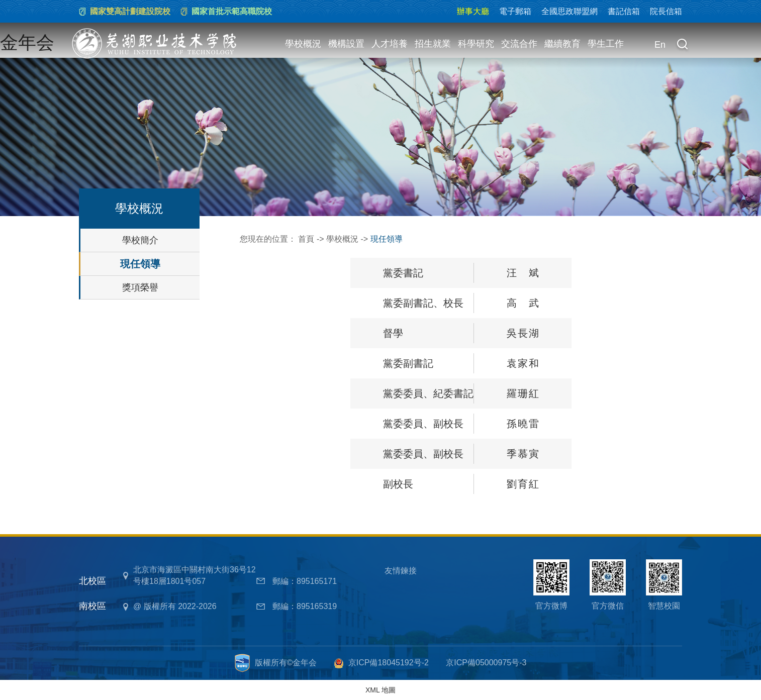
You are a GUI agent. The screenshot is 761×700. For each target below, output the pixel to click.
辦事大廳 (473, 11)
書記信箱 (624, 11)
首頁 (306, 239)
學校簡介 (140, 240)
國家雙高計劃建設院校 (130, 11)
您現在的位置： (269, 239)
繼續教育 (562, 44)
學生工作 (606, 44)
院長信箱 (666, 11)
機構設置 (346, 44)
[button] (682, 45)
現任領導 (140, 264)
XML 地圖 (380, 690)
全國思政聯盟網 (569, 11)
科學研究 (476, 44)
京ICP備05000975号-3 (486, 663)
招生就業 (433, 44)
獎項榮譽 (140, 287)
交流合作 (519, 44)
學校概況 (303, 44)
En (660, 45)
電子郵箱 (515, 11)
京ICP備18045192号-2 (389, 663)
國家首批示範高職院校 (232, 11)
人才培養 (390, 44)
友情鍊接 (401, 571)
